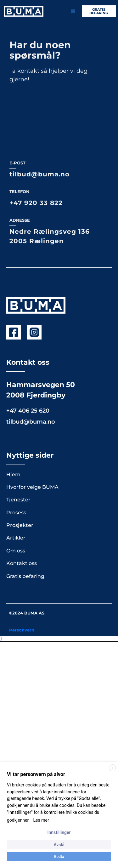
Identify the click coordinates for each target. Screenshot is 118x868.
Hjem (13, 295)
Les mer (41, 820)
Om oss (16, 371)
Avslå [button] (59, 845)
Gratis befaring (25, 397)
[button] (59, 460)
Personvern (22, 451)
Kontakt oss (22, 384)
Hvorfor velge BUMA (32, 308)
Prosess (16, 333)
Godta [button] (59, 857)
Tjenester (18, 320)
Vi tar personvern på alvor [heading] (36, 774)
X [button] (112, 768)
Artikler (16, 359)
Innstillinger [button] (59, 832)
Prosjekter (20, 346)
